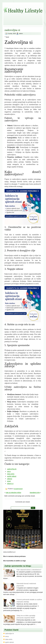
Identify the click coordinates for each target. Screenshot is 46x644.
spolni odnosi (12, 476)
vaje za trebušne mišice (13, 493)
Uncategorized (18, 489)
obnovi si (10, 484)
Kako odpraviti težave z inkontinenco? (29, 570)
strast (9, 481)
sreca (9, 471)
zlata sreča (11, 474)
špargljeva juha (35, 493)
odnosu (10, 479)
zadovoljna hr (12, 469)
